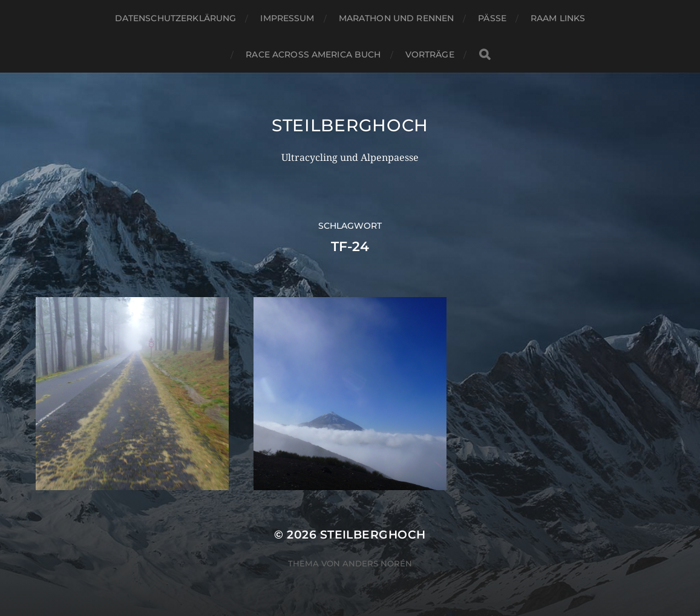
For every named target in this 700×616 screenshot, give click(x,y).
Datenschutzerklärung (176, 18)
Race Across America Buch (313, 54)
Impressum (287, 18)
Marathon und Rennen (397, 18)
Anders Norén (377, 563)
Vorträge (430, 54)
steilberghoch (350, 125)
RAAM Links (558, 18)
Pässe (492, 18)
